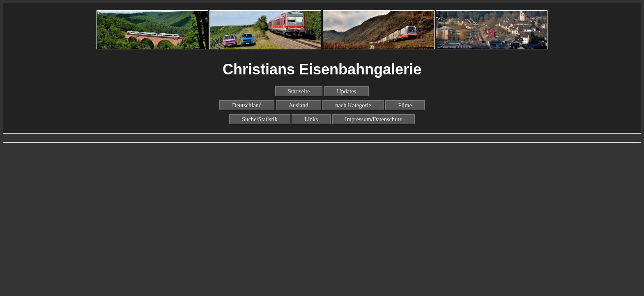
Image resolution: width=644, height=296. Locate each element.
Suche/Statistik (260, 119)
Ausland (299, 105)
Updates (346, 91)
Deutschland (247, 105)
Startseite (299, 91)
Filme (405, 105)
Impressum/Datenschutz (374, 119)
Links (311, 119)
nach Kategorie (353, 105)
